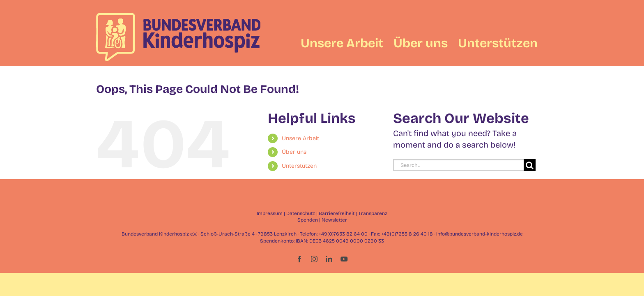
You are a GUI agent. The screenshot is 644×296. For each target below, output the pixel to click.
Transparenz (373, 213)
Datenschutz (301, 213)
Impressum (270, 213)
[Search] (530, 165)
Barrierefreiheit (337, 213)
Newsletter (334, 220)
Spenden (308, 220)
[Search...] (458, 165)
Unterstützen (299, 166)
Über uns (294, 152)
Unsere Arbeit (300, 138)
